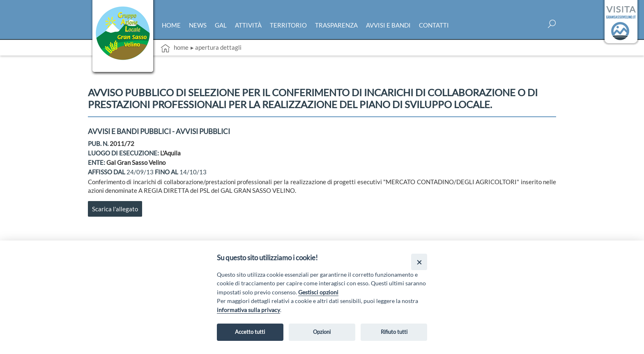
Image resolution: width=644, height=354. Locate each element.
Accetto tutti (250, 332)
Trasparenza (336, 25)
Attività (248, 25)
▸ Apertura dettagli (216, 47)
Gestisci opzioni (318, 292)
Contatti (434, 25)
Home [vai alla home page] (175, 48)
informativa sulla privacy (248, 310)
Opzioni (322, 332)
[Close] (419, 262)
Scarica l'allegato (115, 209)
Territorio (288, 25)
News (198, 25)
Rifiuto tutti (394, 332)
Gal (221, 25)
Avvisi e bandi (388, 25)
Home (171, 25)
